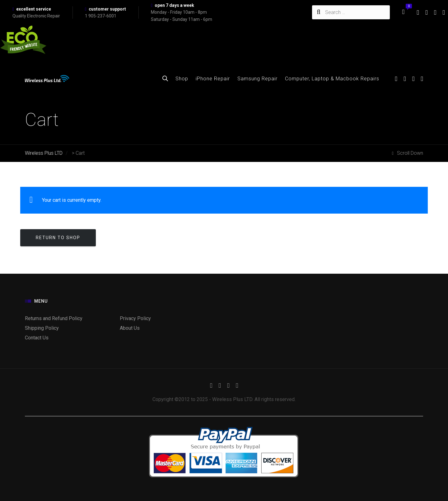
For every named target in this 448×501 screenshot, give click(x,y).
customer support (107, 9)
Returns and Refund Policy (54, 318)
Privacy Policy (135, 318)
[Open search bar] (165, 78)
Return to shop (58, 238)
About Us (130, 328)
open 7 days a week (174, 5)
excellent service (34, 9)
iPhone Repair (213, 79)
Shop (182, 79)
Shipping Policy (42, 328)
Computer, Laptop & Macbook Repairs (332, 79)
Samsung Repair (257, 79)
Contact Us (37, 338)
